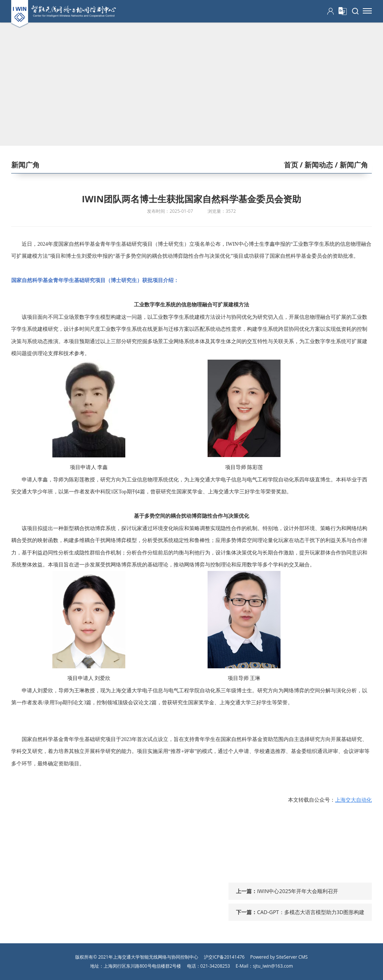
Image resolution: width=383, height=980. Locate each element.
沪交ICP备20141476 (224, 957)
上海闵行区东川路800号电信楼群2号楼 (142, 966)
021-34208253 (215, 966)
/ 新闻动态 (316, 165)
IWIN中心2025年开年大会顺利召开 (298, 891)
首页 (291, 165)
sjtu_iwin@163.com (273, 966)
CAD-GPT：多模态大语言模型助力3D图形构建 (311, 912)
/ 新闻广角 (350, 165)
